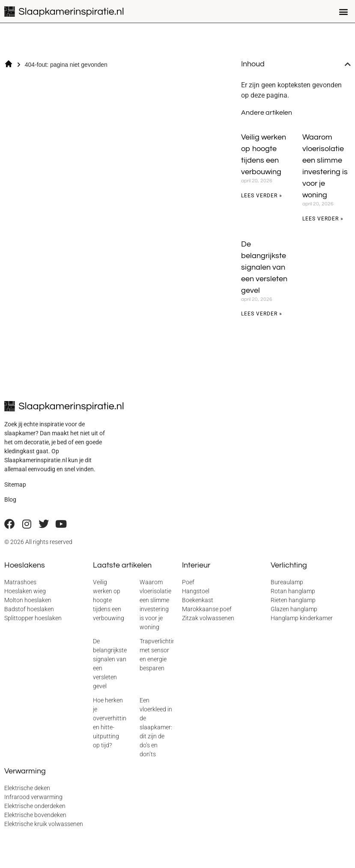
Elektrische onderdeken (35, 806)
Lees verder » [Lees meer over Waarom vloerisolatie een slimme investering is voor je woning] (323, 219)
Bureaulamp (287, 582)
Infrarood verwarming (33, 797)
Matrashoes (20, 582)
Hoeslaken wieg (25, 591)
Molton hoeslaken (28, 600)
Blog (10, 499)
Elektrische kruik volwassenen (44, 824)
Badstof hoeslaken (29, 609)
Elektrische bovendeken (35, 815)
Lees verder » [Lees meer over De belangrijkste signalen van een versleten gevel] (262, 314)
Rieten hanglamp (293, 600)
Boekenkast (198, 600)
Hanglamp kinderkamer (302, 618)
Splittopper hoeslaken (33, 618)
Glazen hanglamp (294, 609)
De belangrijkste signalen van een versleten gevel (264, 267)
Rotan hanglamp (293, 591)
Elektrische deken (27, 788)
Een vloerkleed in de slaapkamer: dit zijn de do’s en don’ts (156, 727)
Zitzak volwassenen (208, 618)
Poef (188, 582)
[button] (344, 11)
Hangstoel (196, 591)
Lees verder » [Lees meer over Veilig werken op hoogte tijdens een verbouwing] (262, 196)
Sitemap (15, 485)
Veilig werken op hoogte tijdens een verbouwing (109, 600)
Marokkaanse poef (207, 609)
